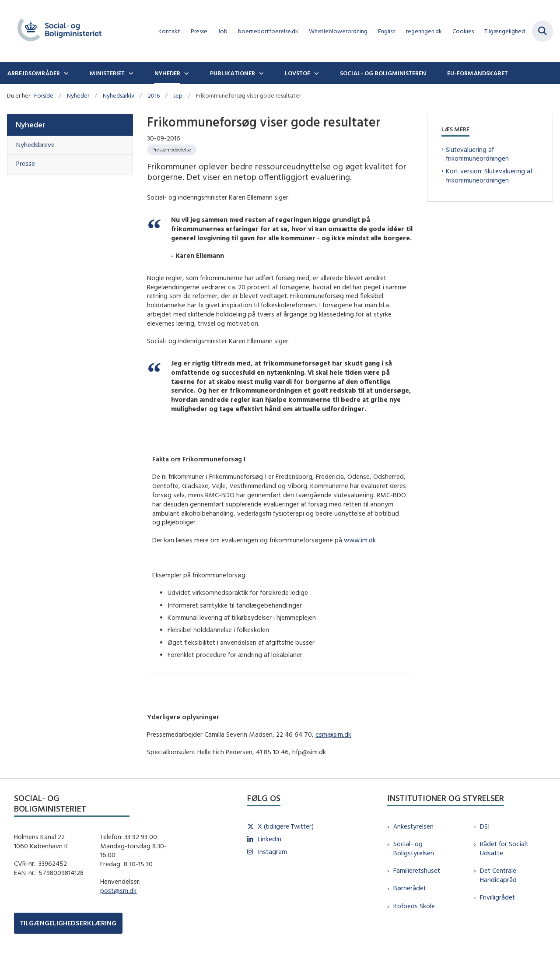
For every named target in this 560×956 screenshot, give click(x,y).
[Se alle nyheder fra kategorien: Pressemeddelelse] (172, 150)
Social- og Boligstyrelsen (414, 848)
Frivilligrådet (497, 897)
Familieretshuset (417, 870)
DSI (485, 826)
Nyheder (167, 73)
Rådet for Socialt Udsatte (504, 848)
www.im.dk (360, 540)
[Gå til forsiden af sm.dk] (56, 31)
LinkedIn (269, 839)
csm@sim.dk (333, 734)
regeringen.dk (424, 31)
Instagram (272, 852)
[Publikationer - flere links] (260, 73)
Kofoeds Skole (414, 906)
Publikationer (233, 73)
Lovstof (297, 73)
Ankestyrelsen (413, 826)
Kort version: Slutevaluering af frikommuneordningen (489, 176)
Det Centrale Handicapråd (498, 875)
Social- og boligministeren (383, 73)
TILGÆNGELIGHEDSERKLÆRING (68, 923)
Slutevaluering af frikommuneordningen (477, 154)
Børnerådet (410, 888)
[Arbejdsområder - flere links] (65, 73)
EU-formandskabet (478, 73)
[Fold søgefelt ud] (542, 31)
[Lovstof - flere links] (315, 73)
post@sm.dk (118, 891)
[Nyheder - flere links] (185, 73)
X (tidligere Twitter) (286, 826)
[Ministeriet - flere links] (130, 73)
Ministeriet (107, 73)
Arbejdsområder (33, 73)
